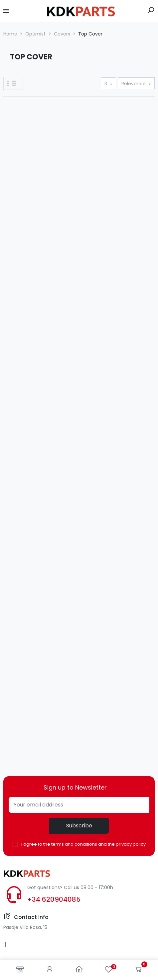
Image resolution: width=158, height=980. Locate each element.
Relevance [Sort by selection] (134, 84)
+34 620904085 (54, 899)
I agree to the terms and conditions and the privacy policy (83, 844)
